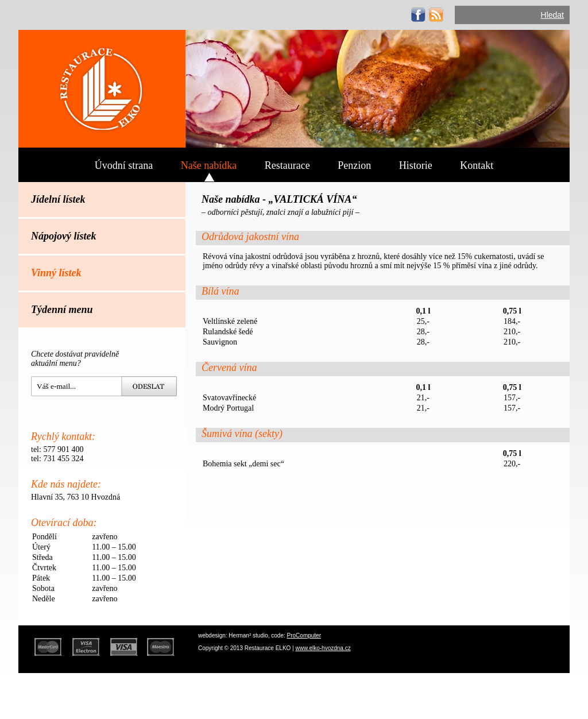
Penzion (354, 165)
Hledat (552, 15)
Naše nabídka (209, 165)
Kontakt (477, 165)
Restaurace (287, 165)
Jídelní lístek (58, 199)
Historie (416, 165)
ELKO (102, 89)
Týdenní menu (62, 310)
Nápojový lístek (63, 236)
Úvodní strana (124, 165)
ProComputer (304, 635)
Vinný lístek (56, 273)
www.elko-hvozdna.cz (323, 648)
